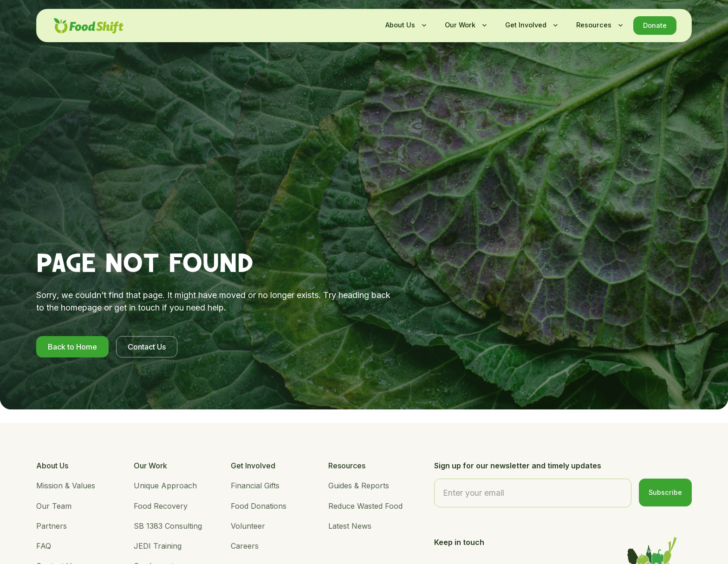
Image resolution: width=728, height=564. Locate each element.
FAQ (44, 546)
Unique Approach (165, 486)
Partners (52, 526)
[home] (89, 26)
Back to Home (90, 347)
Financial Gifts (255, 486)
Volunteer (248, 526)
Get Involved (526, 25)
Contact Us (164, 347)
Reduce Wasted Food (365, 506)
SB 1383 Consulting (168, 526)
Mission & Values (66, 486)
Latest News (350, 526)
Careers (245, 546)
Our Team (54, 506)
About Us (400, 25)
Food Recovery (161, 506)
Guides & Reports (359, 486)
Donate (655, 25)
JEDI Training (158, 546)
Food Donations (259, 506)
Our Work (460, 25)
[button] (403, 25)
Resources (594, 25)
